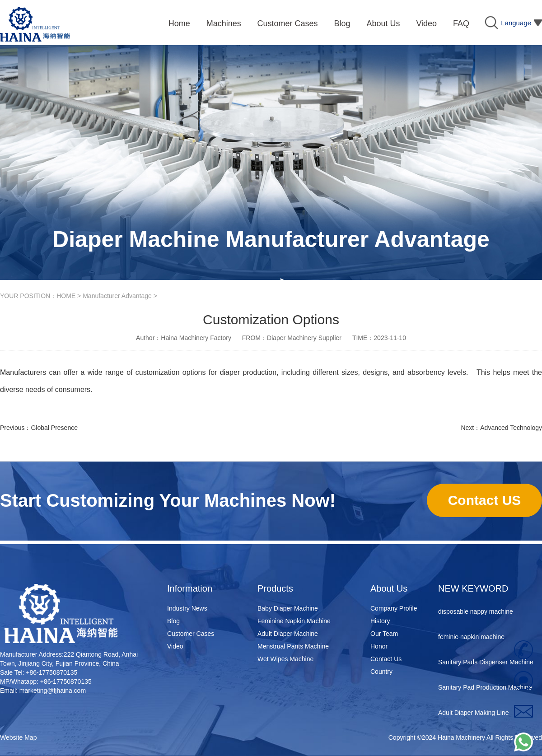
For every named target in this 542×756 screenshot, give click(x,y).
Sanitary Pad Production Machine (485, 689)
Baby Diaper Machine (288, 608)
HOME (66, 296)
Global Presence (54, 428)
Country (381, 672)
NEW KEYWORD (473, 588)
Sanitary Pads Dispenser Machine (486, 664)
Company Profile (394, 608)
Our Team (384, 634)
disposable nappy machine (476, 613)
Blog (173, 621)
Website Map (18, 737)
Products (275, 588)
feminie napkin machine (471, 639)
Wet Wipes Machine (285, 659)
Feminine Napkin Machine (294, 621)
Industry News (187, 608)
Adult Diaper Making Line (473, 714)
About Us (389, 588)
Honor (379, 646)
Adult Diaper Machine (288, 634)
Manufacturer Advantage (117, 296)
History (380, 621)
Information (190, 588)
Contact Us (386, 659)
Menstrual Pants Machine (293, 646)
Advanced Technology (511, 428)
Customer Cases (191, 634)
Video (175, 646)
